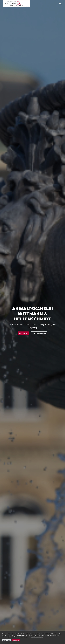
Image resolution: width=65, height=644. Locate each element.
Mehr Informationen (37, 637)
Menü (60, 4)
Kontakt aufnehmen (39, 333)
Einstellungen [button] (7, 640)
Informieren (23, 333)
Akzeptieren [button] (16, 640)
